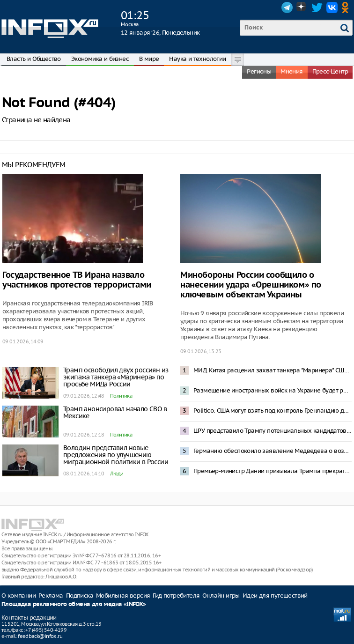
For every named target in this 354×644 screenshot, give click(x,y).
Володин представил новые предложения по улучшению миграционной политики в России (116, 455)
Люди (117, 474)
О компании (18, 596)
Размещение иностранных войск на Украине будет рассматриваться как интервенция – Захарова (273, 390)
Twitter (317, 7)
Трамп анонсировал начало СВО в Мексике (115, 412)
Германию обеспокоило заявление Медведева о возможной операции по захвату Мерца (273, 451)
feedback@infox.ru (40, 636)
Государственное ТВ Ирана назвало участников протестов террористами (77, 280)
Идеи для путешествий (275, 596)
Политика (121, 396)
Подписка (80, 596)
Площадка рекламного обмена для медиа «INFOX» (74, 604)
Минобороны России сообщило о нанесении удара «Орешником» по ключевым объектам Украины (251, 285)
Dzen (302, 7)
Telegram (287, 7)
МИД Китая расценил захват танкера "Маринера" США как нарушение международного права (273, 370)
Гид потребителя (176, 596)
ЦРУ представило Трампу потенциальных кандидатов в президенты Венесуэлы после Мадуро (273, 431)
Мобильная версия (123, 596)
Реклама (51, 596)
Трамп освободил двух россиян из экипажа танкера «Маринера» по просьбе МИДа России (116, 377)
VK (332, 7)
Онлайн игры (221, 596)
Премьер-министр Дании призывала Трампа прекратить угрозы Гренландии (273, 471)
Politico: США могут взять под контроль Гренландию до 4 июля (273, 411)
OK (347, 7)
